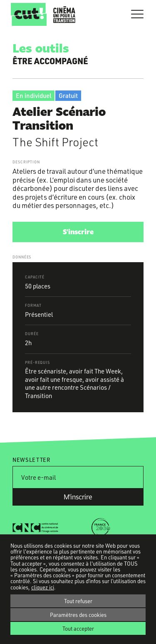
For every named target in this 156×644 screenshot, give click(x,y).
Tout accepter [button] (78, 628)
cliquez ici (43, 587)
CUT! (29, 14)
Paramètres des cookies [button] (78, 615)
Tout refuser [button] (78, 601)
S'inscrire (78, 232)
